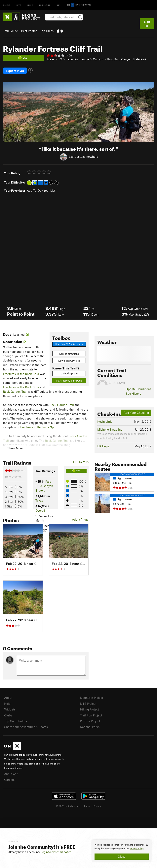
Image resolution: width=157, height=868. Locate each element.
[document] (122, 851)
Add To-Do (34, 190)
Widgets (10, 709)
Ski (59, 5)
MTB (19, 5)
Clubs (8, 715)
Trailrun (45, 5)
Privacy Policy (137, 849)
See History (133, 393)
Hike (30, 5)
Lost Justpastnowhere (83, 156)
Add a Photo (80, 519)
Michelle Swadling (110, 429)
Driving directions (69, 353)
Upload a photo (69, 373)
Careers (9, 779)
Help (7, 703)
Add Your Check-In (136, 412)
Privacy (97, 805)
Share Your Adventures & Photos (26, 726)
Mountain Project (92, 697)
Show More (15, 448)
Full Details (81, 461)
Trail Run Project (91, 715)
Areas (51, 59)
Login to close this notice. (56, 852)
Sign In (147, 24)
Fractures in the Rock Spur (21, 373)
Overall (40, 510)
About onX (11, 773)
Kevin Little (105, 421)
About (8, 697)
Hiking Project (89, 709)
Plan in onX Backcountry (69, 344)
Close (122, 856)
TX (60, 59)
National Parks (90, 726)
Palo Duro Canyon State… (44, 486)
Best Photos (29, 31)
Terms (87, 805)
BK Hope (103, 446)
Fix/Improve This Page (69, 380)
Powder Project (90, 721)
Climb (7, 5)
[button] (7, 111)
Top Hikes (47, 31)
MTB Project (88, 703)
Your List (49, 190)
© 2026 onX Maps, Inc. (68, 805)
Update (138, 389)
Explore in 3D (15, 71)
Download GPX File (69, 360)
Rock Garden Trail (15, 391)
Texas (39, 500)
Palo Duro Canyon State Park (127, 59)
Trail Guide (10, 31)
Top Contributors (16, 721)
